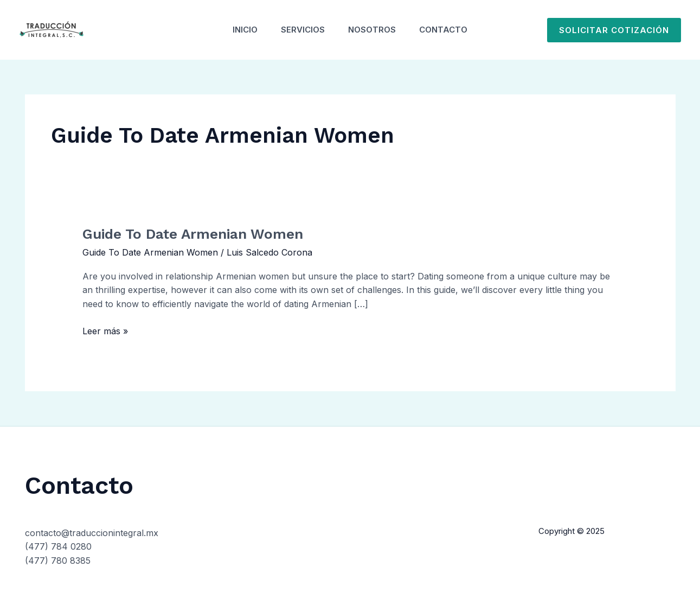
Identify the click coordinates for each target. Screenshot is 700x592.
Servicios (301, 30)
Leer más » (105, 330)
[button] (614, 30)
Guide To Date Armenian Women (193, 234)
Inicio (240, 30)
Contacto (449, 30)
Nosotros (374, 30)
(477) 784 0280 (58, 546)
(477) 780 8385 (58, 561)
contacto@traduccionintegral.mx (92, 533)
